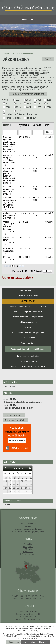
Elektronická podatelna (28, 322)
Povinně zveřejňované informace (28, 312)
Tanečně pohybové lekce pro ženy (18, 408)
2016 (49, 100)
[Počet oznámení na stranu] (47, 271)
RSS (48, 59)
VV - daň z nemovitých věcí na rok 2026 (9, 190)
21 (10, 488)
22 (14, 488)
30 (6, 478)
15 (14, 485)
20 (6, 488)
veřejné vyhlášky (14, 118)
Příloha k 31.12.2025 (9, 259)
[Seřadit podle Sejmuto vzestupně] (34, 127)
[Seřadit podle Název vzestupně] (11, 124)
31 (10, 478)
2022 (8, 107)
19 (30, 485)
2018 (18, 104)
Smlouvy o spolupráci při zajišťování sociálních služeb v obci (9, 204)
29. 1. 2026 (24, 238)
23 (18, 488)
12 (30, 481)
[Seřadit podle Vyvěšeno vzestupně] (21, 127)
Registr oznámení (28, 338)
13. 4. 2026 (24, 213)
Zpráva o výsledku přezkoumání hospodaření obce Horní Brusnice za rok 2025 (9, 144)
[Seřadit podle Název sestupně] (11, 126)
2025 (39, 107)
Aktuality (28, 544)
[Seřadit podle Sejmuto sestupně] (34, 128)
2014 (28, 100)
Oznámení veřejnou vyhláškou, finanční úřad (9, 160)
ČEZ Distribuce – (14, 415)
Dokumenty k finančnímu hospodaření (28, 333)
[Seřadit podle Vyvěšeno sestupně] (21, 128)
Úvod (7, 53)
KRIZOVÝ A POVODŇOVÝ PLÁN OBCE (28, 367)
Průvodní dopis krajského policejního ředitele (23, 402)
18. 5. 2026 (35, 188)
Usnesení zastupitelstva (18, 277)
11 (26, 481)
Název (6, 125)
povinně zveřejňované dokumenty (21, 114)
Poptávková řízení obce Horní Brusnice (28, 349)
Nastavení (44, 642)
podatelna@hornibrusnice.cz (28, 619)
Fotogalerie (28, 546)
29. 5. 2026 (35, 170)
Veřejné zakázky (28, 343)
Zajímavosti (28, 552)
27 (6, 491)
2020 (39, 104)
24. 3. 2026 (24, 222)
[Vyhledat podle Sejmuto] (38, 133)
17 (22, 485)
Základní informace (28, 291)
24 (22, 488)
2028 (18, 111)
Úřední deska (28, 301)
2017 (8, 104)
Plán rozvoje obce (28, 554)
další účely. (34, 631)
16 (18, 485)
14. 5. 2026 (35, 156)
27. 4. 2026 (24, 137)
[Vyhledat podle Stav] (49, 132)
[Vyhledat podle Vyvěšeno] (25, 133)
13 (6, 485)
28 (10, 491)
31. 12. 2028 (36, 199)
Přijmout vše (13, 642)
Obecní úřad (15, 53)
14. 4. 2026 (24, 198)
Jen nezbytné (29, 642)
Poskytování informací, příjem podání (28, 317)
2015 (39, 100)
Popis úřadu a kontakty (28, 296)
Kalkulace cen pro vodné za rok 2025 (10, 216)
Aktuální (49, 137)
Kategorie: (7, 100)
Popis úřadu (28, 526)
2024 (29, 107)
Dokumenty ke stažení (28, 361)
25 (26, 488)
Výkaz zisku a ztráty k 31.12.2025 (10, 241)
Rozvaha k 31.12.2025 (9, 251)
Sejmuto (38, 125)
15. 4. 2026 (24, 187)
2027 (8, 111)
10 (22, 481)
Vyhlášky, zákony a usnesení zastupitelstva (28, 306)
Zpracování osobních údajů (28, 356)
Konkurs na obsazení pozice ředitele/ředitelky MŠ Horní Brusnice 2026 (10, 176)
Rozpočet (28, 327)
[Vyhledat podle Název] (10, 133)
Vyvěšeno (25, 125)
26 (30, 488)
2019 (29, 104)
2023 (18, 107)
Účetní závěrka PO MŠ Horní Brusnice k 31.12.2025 (9, 228)
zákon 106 (32, 118)
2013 (18, 100)
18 (26, 485)
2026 (49, 107)
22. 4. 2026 (24, 169)
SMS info (28, 549)
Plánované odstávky (15, 420)
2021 (49, 104)
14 (10, 485)
